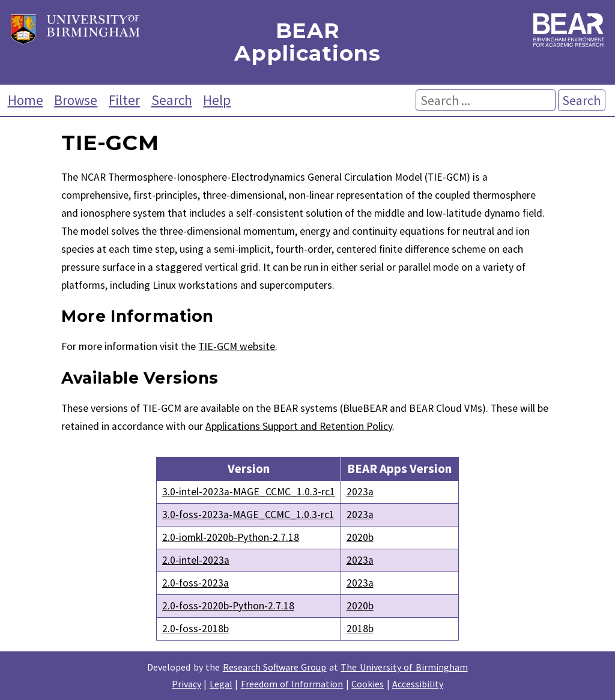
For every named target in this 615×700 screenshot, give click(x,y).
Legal (221, 684)
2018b (360, 629)
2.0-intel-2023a (196, 560)
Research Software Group (275, 667)
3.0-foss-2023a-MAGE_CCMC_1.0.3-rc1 (248, 514)
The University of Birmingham (404, 667)
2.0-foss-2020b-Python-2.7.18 (228, 606)
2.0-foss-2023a (195, 583)
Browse (76, 100)
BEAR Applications (307, 42)
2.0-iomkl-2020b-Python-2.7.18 (231, 537)
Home (26, 100)
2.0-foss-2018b (195, 629)
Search (172, 100)
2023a (360, 492)
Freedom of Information (292, 684)
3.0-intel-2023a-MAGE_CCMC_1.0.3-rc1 (249, 492)
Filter (124, 100)
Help (217, 100)
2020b (360, 537)
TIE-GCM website (237, 346)
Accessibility (418, 684)
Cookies (368, 684)
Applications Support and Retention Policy (299, 426)
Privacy (186, 684)
